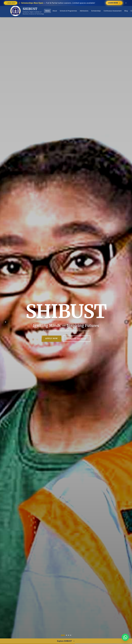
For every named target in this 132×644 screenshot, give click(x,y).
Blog (126, 11)
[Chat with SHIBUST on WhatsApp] (125, 637)
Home (47, 11)
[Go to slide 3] (69, 635)
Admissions (84, 11)
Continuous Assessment (113, 11)
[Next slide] (126, 322)
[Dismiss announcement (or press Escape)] (126, 3)
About (55, 11)
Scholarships (96, 11)
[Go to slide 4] (71, 635)
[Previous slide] (6, 322)
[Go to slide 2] (67, 635)
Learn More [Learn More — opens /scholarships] (114, 3)
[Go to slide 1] (63, 635)
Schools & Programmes (68, 11)
